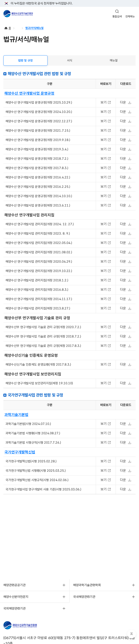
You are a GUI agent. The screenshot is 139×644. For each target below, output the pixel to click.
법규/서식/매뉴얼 (34, 28)
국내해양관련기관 (84, 597)
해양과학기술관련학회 (87, 585)
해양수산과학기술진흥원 (18, 14)
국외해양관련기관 (14, 608)
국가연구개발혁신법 (20, 452)
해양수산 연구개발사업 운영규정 (29, 93)
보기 (104, 102)
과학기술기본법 (16, 415)
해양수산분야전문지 (16, 597)
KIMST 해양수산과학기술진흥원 (25, 625)
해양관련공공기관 (14, 585)
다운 (124, 102)
